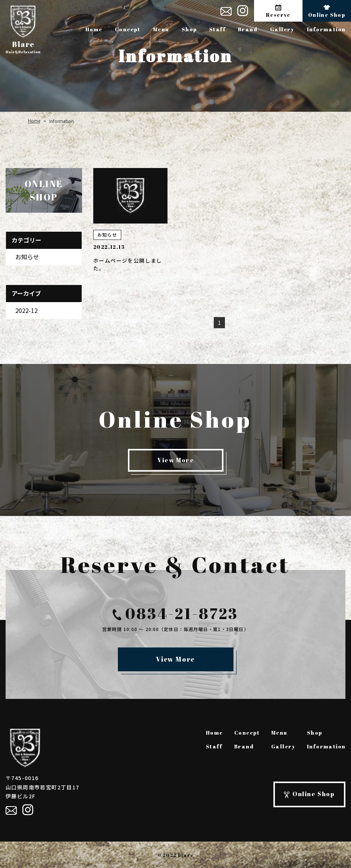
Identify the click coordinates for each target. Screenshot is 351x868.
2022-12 (26, 310)
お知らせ (27, 257)
